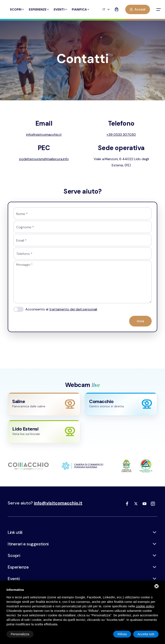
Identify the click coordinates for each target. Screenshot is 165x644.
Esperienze (39, 9)
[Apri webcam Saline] (44, 404)
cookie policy (145, 606)
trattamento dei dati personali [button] (73, 309)
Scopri (17, 9)
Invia (140, 321)
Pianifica (81, 9)
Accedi (138, 9)
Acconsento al (61, 309)
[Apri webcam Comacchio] (121, 404)
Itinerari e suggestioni (28, 544)
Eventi (61, 9)
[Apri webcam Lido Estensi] (44, 432)
